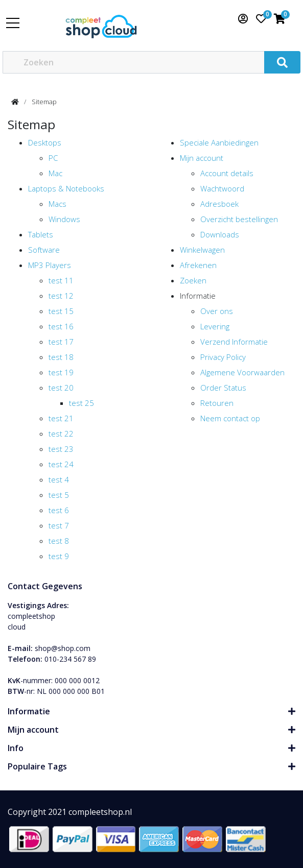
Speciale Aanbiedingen (219, 142)
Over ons (217, 311)
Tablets (41, 234)
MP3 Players (50, 265)
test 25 (81, 403)
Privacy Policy (223, 357)
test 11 (61, 280)
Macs (57, 204)
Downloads (220, 234)
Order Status (223, 388)
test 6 (59, 510)
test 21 (61, 418)
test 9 (59, 556)
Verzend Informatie (234, 342)
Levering (215, 326)
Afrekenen (198, 265)
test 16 (61, 326)
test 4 (59, 479)
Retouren (217, 403)
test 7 (59, 525)
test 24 (61, 464)
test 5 (59, 495)
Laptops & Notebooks (66, 188)
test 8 (59, 541)
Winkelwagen (202, 250)
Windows (64, 219)
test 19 (61, 372)
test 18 (61, 357)
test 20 (61, 388)
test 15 (61, 311)
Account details (227, 173)
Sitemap (44, 102)
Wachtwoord (222, 188)
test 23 (61, 449)
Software (44, 250)
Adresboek (219, 204)
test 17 (61, 342)
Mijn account (202, 158)
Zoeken (193, 280)
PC (53, 158)
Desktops (45, 142)
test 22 (61, 433)
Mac (55, 173)
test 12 (61, 296)
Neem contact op (230, 418)
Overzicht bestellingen (239, 219)
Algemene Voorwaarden (242, 372)
